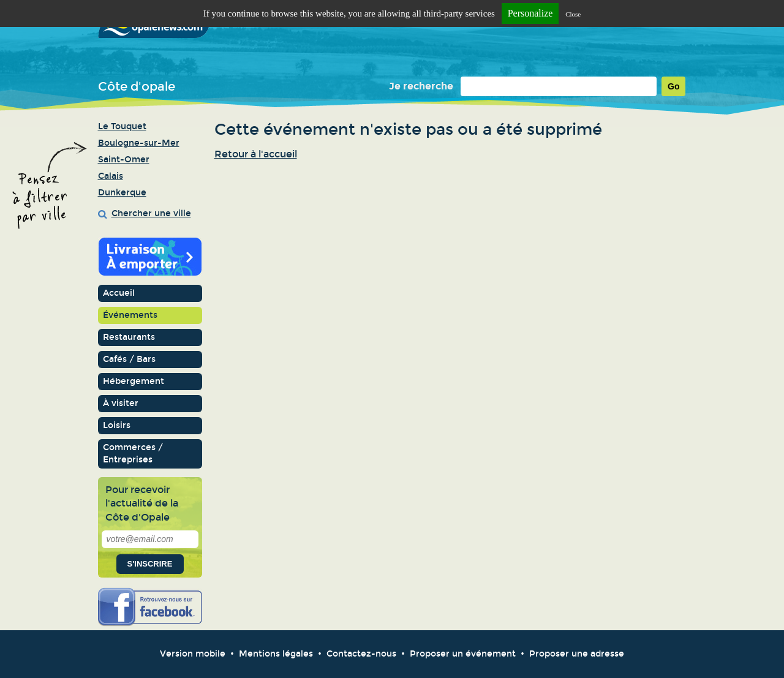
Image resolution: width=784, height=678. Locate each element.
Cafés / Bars (129, 359)
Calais (111, 176)
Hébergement (134, 381)
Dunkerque (122, 193)
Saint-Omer (124, 160)
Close (573, 14)
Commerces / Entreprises (133, 454)
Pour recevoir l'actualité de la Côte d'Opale (142, 503)
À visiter (121, 403)
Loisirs (117, 425)
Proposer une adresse (577, 654)
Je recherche (421, 86)
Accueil (119, 293)
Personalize (530, 13)
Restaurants (129, 337)
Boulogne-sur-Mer (139, 143)
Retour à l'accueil (256, 154)
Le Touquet (122, 126)
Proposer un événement (463, 654)
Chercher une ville (151, 213)
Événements (130, 315)
